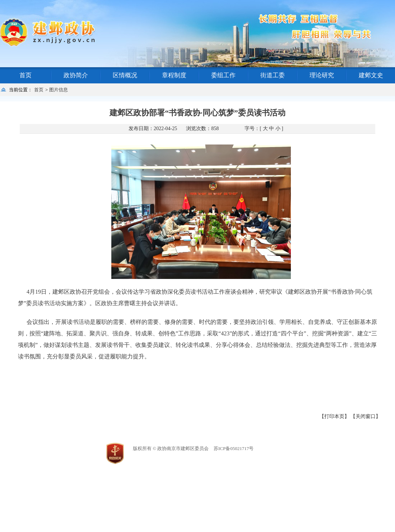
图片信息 (59, 90)
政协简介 (76, 75)
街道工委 (273, 75)
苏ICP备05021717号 (234, 448)
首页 (25, 75)
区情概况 (125, 75)
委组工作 (223, 75)
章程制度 (174, 75)
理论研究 (322, 75)
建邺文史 (371, 75)
